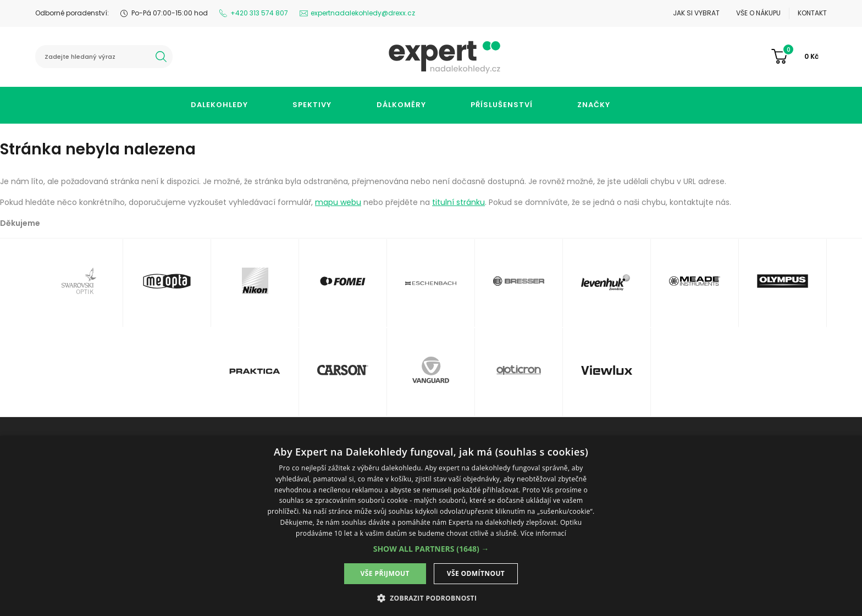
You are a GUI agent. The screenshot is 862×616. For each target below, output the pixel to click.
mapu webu (338, 202)
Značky (594, 105)
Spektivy (312, 105)
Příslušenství (502, 105)
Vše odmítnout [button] (476, 573)
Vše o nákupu (758, 13)
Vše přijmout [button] (385, 573)
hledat (161, 57)
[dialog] (431, 526)
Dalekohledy (219, 105)
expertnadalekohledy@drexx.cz (363, 13)
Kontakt (812, 13)
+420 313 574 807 (259, 13)
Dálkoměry (401, 105)
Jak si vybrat (696, 13)
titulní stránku (458, 202)
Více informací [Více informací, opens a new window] (543, 533)
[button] (431, 549)
